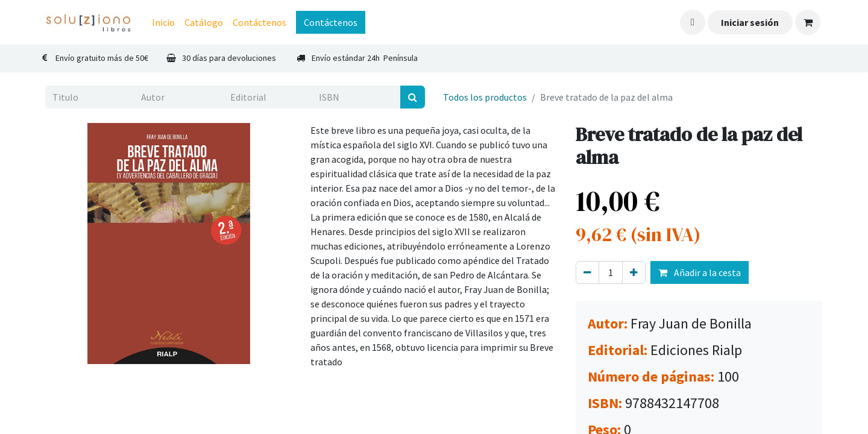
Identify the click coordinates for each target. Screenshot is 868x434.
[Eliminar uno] (587, 272)
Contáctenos (331, 22)
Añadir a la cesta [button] (700, 272)
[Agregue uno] (634, 272)
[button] (693, 22)
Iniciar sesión (750, 22)
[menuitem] (163, 22)
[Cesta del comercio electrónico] (808, 22)
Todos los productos (485, 97)
